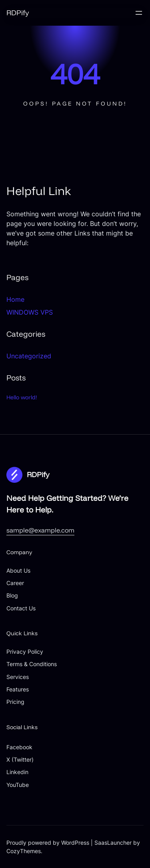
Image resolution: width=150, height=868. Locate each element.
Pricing (15, 702)
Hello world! (22, 397)
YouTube (18, 785)
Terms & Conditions (32, 664)
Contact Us (21, 608)
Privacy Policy (25, 652)
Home (15, 299)
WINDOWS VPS (30, 312)
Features (18, 689)
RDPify (18, 13)
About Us (18, 570)
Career (15, 583)
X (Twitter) (20, 759)
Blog (12, 595)
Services (18, 677)
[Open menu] (139, 13)
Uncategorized (29, 356)
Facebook (19, 747)
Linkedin (17, 772)
